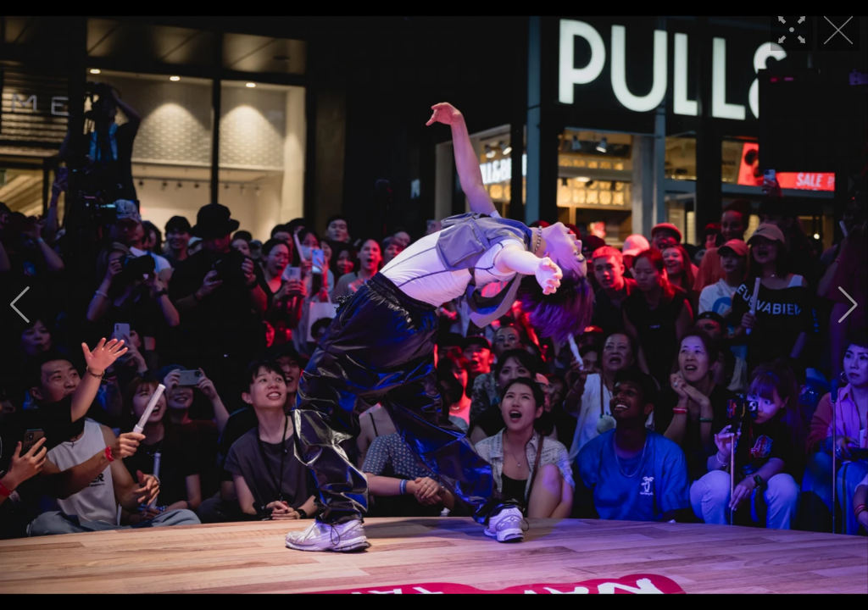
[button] (20, 305)
